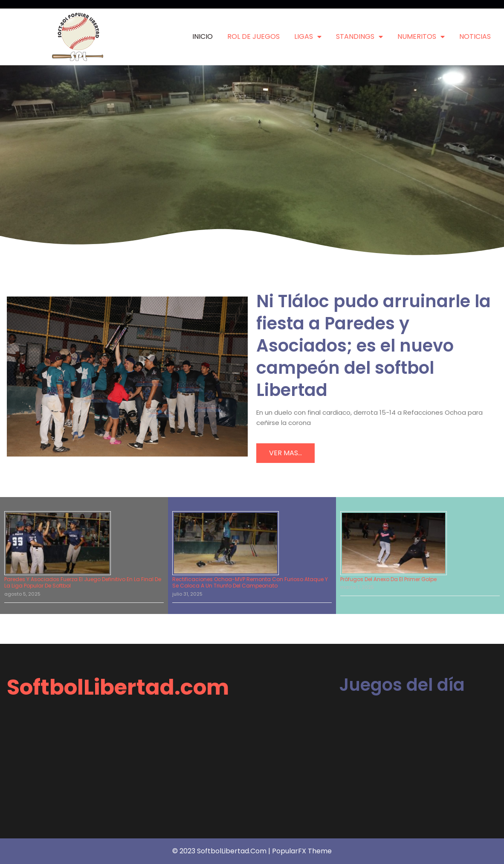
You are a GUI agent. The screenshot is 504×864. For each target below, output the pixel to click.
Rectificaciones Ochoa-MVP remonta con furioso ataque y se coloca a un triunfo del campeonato (250, 583)
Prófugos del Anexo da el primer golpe (388, 579)
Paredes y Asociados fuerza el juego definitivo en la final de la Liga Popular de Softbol (83, 583)
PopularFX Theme (302, 851)
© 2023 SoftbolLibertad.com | (222, 851)
